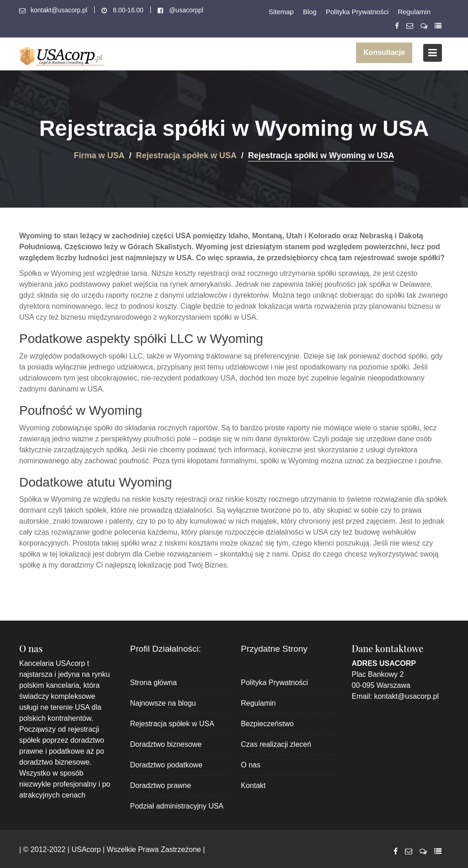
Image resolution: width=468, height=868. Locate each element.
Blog (310, 12)
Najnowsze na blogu (163, 703)
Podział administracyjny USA (177, 806)
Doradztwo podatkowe (166, 765)
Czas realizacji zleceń (276, 744)
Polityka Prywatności (357, 12)
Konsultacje (384, 52)
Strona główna (154, 683)
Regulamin (414, 12)
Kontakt (253, 785)
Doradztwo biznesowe (166, 744)
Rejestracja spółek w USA (172, 724)
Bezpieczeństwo (267, 724)
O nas (251, 765)
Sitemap (281, 12)
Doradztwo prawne (161, 785)
